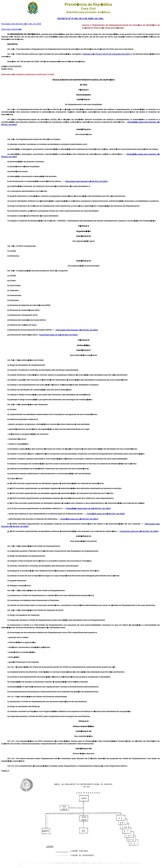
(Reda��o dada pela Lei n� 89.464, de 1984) (88, 508)
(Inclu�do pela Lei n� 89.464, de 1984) (106, 514)
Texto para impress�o (12, 29)
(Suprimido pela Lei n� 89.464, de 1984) (58, 335)
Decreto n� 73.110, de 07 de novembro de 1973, (107, 54)
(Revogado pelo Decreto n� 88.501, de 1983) (87, 181)
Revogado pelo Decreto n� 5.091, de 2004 (21, 24)
